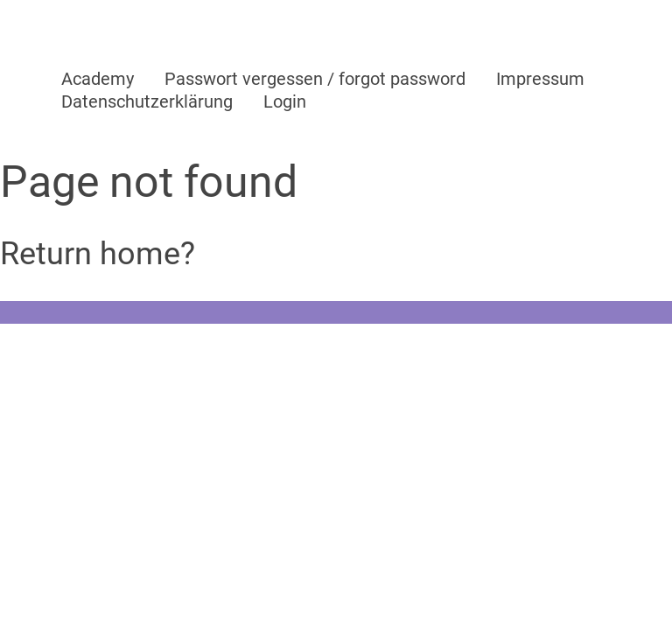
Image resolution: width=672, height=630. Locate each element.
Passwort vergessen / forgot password (315, 79)
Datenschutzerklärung (147, 101)
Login (285, 101)
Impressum (540, 79)
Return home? (98, 254)
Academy (98, 79)
